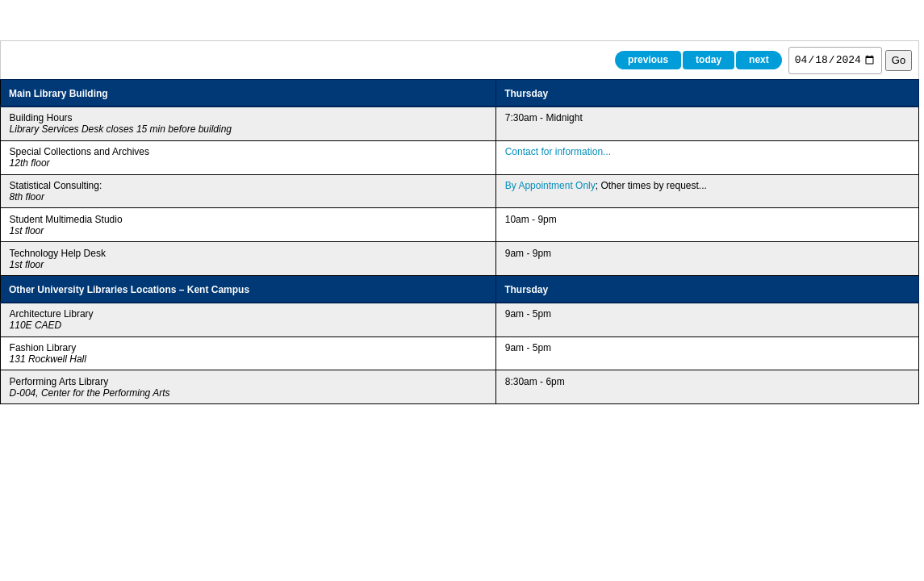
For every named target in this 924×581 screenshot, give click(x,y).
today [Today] (709, 60)
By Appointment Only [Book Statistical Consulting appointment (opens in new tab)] (550, 186)
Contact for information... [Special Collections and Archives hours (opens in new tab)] (558, 152)
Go (899, 60)
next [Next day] (759, 60)
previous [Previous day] (648, 60)
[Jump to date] (835, 61)
